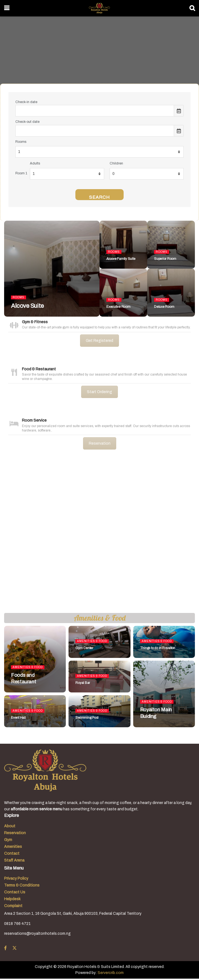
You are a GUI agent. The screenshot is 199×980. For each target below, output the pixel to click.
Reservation (100, 443)
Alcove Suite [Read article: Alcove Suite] (27, 306)
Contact (12, 853)
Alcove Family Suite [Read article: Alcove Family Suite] (121, 259)
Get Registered (99, 341)
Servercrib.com (111, 973)
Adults (35, 163)
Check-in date (26, 102)
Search (99, 197)
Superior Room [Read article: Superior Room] (165, 259)
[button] (8, 536)
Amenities (13, 847)
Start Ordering (99, 392)
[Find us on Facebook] (5, 948)
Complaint (13, 906)
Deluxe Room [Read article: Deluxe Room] (164, 307)
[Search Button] (192, 8)
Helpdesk (12, 899)
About (10, 826)
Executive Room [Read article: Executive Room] (118, 307)
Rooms (21, 142)
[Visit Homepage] (99, 8)
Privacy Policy (16, 878)
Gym (8, 840)
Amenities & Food (28, 667)
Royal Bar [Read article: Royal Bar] (83, 683)
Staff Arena (14, 860)
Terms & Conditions (22, 885)
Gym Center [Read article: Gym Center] (84, 648)
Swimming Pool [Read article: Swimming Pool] (87, 718)
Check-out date (27, 122)
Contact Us (15, 892)
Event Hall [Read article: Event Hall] (18, 718)
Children (116, 163)
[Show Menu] (7, 8)
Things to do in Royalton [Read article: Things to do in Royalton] (158, 648)
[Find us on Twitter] (15, 948)
